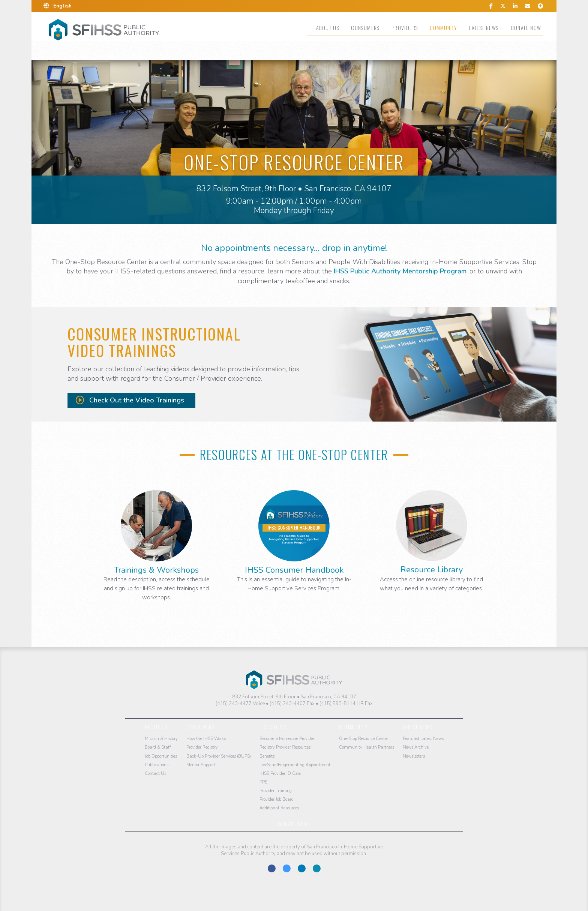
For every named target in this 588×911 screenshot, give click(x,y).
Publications (157, 765)
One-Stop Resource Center (364, 739)
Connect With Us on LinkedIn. (302, 868)
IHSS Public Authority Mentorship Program (400, 271)
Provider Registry (202, 747)
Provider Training (276, 791)
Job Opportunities (161, 756)
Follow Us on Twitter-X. (287, 868)
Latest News (484, 28)
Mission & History (161, 739)
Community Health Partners (367, 747)
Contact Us (155, 774)
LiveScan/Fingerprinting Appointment (295, 765)
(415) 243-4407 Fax (292, 704)
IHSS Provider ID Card (280, 774)
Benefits (267, 756)
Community (443, 28)
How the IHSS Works (206, 739)
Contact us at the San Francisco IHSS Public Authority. (317, 868)
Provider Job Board (277, 799)
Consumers (365, 28)
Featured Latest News (423, 739)
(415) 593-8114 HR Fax (346, 704)
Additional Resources (279, 808)
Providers (405, 28)
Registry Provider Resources (285, 747)
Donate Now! (527, 28)
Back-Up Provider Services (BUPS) (219, 756)
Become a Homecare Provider (287, 739)
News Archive (416, 747)
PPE (263, 782)
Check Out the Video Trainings (130, 400)
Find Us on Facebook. (272, 868)
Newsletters (414, 756)
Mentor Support (201, 765)
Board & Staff (158, 747)
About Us (328, 28)
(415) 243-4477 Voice (240, 704)
